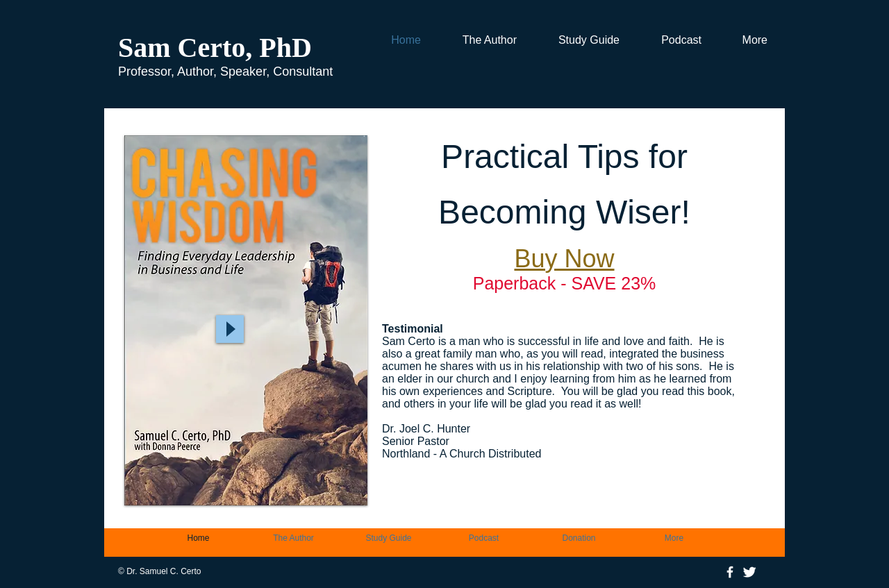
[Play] (230, 329)
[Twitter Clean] (749, 572)
